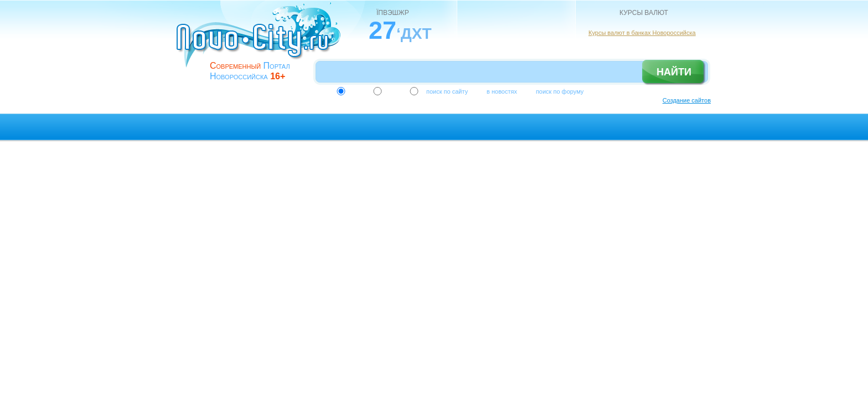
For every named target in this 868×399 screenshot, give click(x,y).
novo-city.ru (262, 43)
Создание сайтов (687, 100)
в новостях (502, 91)
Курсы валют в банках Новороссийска (642, 33)
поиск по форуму (560, 91)
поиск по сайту (447, 91)
